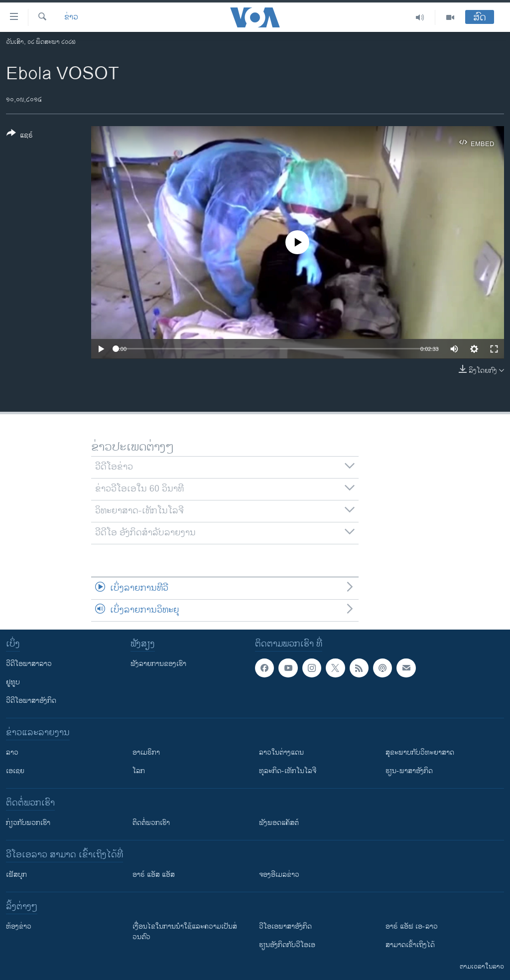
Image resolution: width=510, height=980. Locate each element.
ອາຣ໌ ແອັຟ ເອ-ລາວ (412, 926)
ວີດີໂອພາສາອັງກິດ (31, 701)
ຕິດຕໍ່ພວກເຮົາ (151, 823)
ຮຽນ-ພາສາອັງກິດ (409, 771)
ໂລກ (139, 771)
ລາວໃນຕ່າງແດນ (281, 752)
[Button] (20, 136)
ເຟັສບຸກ (16, 875)
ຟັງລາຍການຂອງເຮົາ (158, 664)
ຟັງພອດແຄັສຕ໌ (279, 823)
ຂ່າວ (71, 17)
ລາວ (12, 752)
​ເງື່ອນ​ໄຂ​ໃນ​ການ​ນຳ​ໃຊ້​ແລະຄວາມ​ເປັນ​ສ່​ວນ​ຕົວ (185, 932)
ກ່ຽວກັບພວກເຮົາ (28, 823)
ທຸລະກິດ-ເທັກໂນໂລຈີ (288, 771)
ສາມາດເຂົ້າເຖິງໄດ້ (410, 945)
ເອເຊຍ (15, 771)
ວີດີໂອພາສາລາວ (29, 664)
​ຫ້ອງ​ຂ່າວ (19, 926)
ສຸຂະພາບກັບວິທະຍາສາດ (420, 752)
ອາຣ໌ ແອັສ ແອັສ (154, 875)
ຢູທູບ (13, 682)
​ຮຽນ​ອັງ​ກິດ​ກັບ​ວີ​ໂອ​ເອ (287, 945)
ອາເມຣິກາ (146, 752)
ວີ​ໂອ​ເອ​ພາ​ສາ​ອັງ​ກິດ (285, 926)
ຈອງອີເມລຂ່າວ (279, 875)
